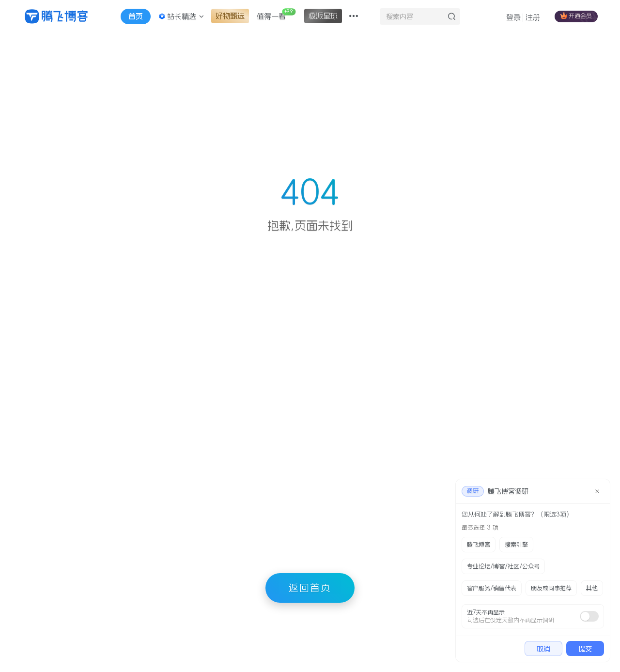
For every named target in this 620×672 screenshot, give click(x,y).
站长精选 (181, 16)
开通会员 (576, 16)
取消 (543, 649)
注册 (533, 17)
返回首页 (310, 588)
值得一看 (276, 14)
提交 (585, 649)
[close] (597, 491)
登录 (513, 17)
